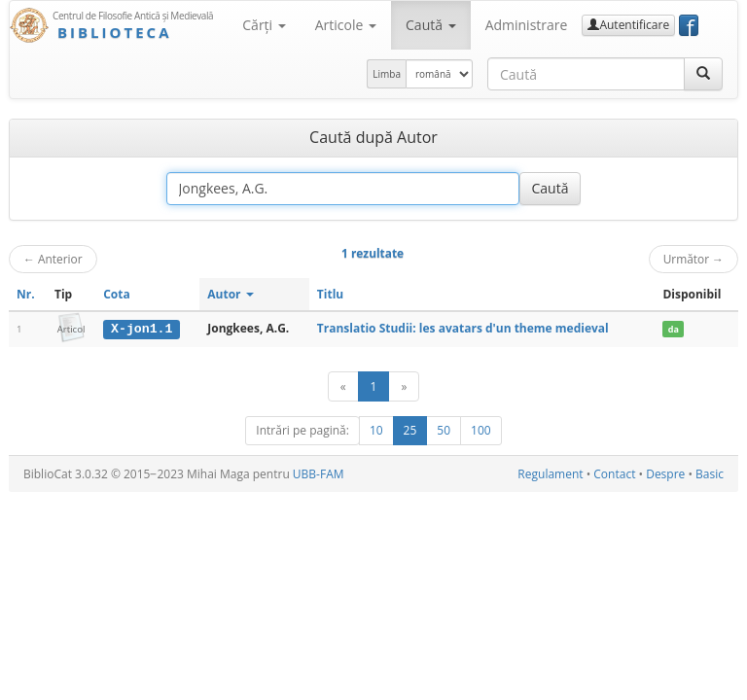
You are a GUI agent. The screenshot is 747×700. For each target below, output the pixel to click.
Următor (694, 259)
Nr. (26, 294)
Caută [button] (431, 25)
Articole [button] (346, 25)
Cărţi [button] (264, 25)
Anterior (53, 259)
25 (410, 430)
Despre (665, 474)
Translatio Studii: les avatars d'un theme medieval (463, 328)
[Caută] (703, 74)
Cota (117, 294)
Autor (230, 294)
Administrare (527, 25)
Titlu (330, 294)
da (674, 329)
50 (444, 430)
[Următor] (404, 386)
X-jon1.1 (142, 329)
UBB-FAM (319, 474)
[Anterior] (343, 386)
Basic (710, 474)
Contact (614, 474)
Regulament (550, 474)
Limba (387, 74)
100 (481, 430)
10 (376, 430)
